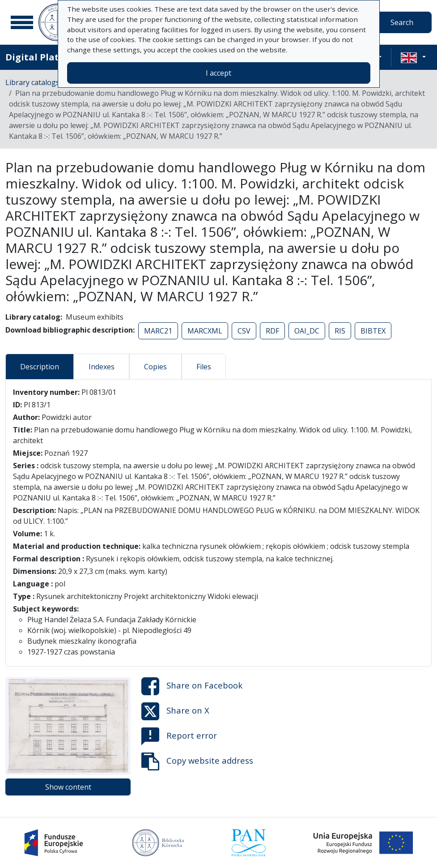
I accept (218, 73)
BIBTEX (373, 331)
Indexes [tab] (102, 367)
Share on (192, 686)
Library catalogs (32, 82)
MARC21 (158, 331)
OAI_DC (307, 331)
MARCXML (205, 331)
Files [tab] (204, 367)
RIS (340, 331)
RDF (272, 331)
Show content (68, 787)
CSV (244, 331)
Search (402, 22)
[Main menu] (22, 22)
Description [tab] (40, 367)
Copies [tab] (155, 367)
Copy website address (197, 761)
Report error (179, 736)
